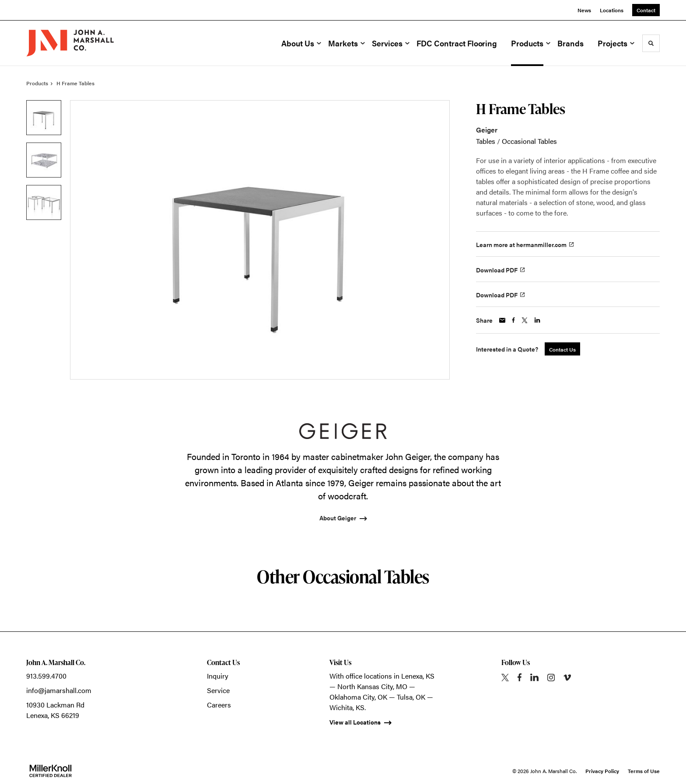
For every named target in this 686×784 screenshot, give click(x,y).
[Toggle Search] (651, 43)
